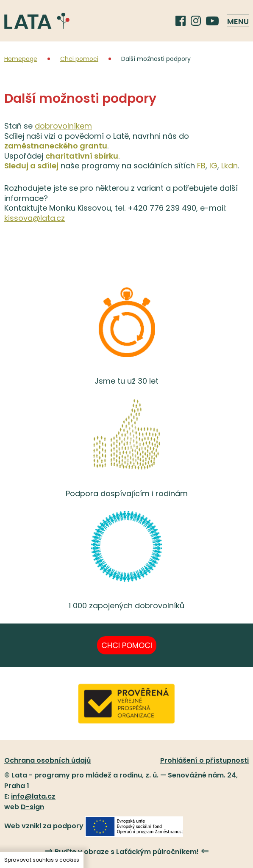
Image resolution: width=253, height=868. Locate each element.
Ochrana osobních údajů (47, 760)
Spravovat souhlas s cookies (42, 860)
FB (201, 166)
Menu (238, 21)
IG (213, 166)
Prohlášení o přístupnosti (204, 760)
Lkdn (229, 166)
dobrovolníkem (63, 126)
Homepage (21, 59)
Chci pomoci (79, 59)
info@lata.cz (33, 796)
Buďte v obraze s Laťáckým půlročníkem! (127, 851)
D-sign (32, 807)
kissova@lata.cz (35, 218)
